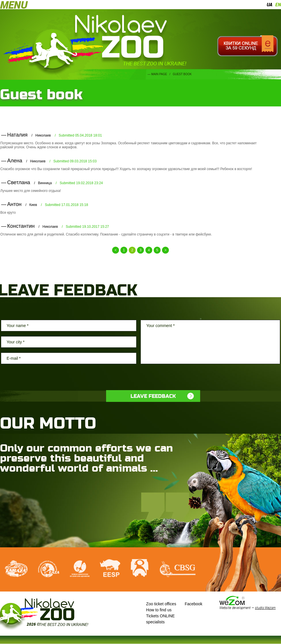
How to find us (159, 610)
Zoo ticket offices (161, 604)
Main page (159, 74)
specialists (156, 622)
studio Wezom (265, 608)
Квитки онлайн (247, 46)
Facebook (193, 604)
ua (270, 5)
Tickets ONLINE (161, 616)
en (278, 5)
